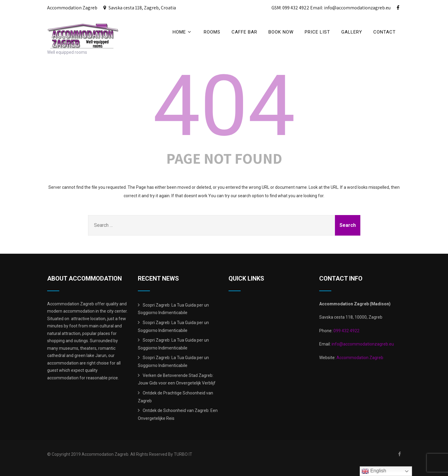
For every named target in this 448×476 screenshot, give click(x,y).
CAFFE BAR (244, 32)
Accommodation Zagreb (360, 358)
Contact (385, 32)
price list (317, 32)
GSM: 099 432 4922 (290, 8)
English (374, 471)
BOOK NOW (281, 32)
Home (183, 32)
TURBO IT (183, 454)
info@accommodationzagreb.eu (362, 344)
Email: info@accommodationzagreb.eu (350, 8)
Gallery (352, 32)
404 (224, 106)
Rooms (212, 32)
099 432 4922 (346, 331)
